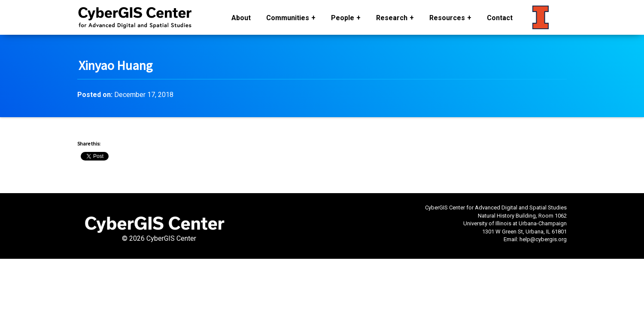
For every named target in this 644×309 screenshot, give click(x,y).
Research (392, 18)
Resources (447, 18)
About (241, 18)
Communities (288, 18)
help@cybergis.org (543, 239)
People (343, 18)
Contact (500, 18)
